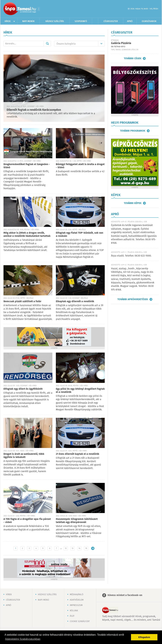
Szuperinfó (81, 21)
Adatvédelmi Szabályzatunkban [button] (23, 639)
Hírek (8, 21)
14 (79, 548)
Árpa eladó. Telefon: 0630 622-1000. (131, 256)
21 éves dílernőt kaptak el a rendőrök (78, 454)
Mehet (47, 44)
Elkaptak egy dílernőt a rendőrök (75, 301)
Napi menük (28, 21)
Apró (130, 21)
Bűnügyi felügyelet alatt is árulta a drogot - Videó (80, 166)
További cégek (133, 58)
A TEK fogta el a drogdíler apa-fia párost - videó (27, 521)
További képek (133, 203)
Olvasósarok (149, 21)
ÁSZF (72, 616)
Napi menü (43, 600)
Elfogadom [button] (144, 637)
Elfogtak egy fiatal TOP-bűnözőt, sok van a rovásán (79, 234)
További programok (133, 131)
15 (86, 548)
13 (73, 548)
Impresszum (76, 605)
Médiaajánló (77, 595)
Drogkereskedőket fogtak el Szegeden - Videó (27, 166)
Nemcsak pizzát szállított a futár (22, 301)
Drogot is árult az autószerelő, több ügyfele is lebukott (24, 456)
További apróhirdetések (133, 299)
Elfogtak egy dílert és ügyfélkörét (23, 389)
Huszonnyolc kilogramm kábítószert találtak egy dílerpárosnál (77, 521)
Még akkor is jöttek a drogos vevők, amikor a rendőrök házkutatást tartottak (27, 234)
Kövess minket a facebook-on (125, 595)
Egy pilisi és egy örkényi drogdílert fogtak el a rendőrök (80, 391)
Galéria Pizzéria (121, 43)
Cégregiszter (111, 21)
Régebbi (93, 548)
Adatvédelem (77, 600)
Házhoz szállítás (55, 21)
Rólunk (74, 611)
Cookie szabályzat (80, 621)
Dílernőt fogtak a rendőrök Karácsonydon (34, 110)
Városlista (39, 9)
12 (66, 548)
